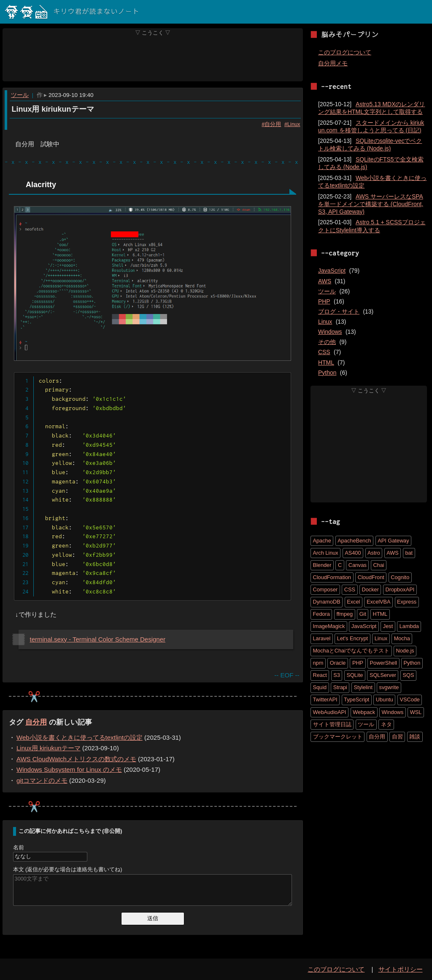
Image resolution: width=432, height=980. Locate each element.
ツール (20, 95)
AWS (325, 281)
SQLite (355, 675)
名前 (19, 847)
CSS (324, 352)
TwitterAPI (325, 699)
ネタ (386, 724)
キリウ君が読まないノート (72, 12)
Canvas (358, 565)
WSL (416, 712)
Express (407, 602)
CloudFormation (332, 577)
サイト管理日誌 (332, 724)
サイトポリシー (401, 969)
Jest (388, 626)
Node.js (405, 651)
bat (409, 553)
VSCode (410, 699)
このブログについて (345, 52)
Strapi (340, 687)
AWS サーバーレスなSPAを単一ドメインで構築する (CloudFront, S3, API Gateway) (371, 204)
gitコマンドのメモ (42, 780)
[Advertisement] (153, 59)
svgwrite (389, 687)
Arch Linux (326, 553)
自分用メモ (333, 63)
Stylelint (363, 687)
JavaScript (332, 271)
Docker (370, 589)
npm (318, 663)
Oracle (338, 663)
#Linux (292, 124)
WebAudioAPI (330, 712)
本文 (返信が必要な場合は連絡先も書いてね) (68, 870)
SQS (408, 675)
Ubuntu (385, 699)
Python (327, 373)
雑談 (415, 737)
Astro (374, 553)
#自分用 (271, 124)
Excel (353, 602)
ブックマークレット (338, 737)
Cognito (400, 577)
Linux (325, 322)
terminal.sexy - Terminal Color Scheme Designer (98, 639)
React (320, 675)
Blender (322, 565)
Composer (325, 589)
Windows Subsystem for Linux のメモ (69, 769)
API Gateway (393, 541)
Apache (322, 541)
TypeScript (356, 699)
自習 (397, 737)
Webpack (364, 712)
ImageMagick (329, 626)
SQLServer (383, 675)
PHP (324, 301)
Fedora (321, 614)
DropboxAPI (400, 589)
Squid (320, 687)
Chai (378, 565)
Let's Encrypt (352, 638)
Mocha (402, 638)
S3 (337, 675)
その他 (327, 342)
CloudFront (371, 577)
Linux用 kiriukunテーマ (53, 109)
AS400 (353, 553)
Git (363, 614)
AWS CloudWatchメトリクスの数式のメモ (76, 759)
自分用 (36, 722)
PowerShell (384, 663)
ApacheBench (354, 541)
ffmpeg (344, 614)
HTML (326, 362)
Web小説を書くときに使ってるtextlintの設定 (80, 737)
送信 (153, 918)
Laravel (322, 638)
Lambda (409, 626)
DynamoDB (327, 602)
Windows (330, 332)
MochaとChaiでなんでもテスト (351, 651)
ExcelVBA (379, 602)
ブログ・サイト (339, 311)
